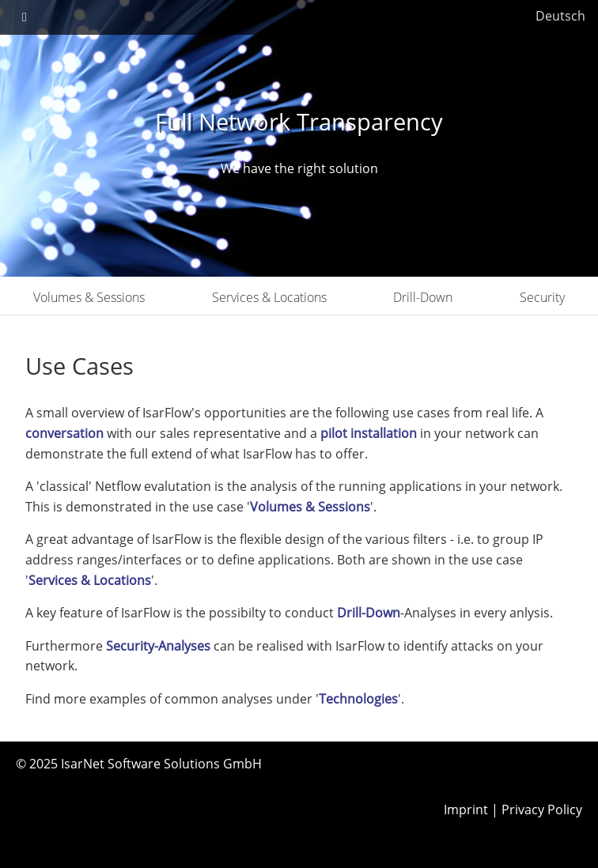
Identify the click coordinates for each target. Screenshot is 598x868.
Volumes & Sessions (89, 297)
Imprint (466, 810)
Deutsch (560, 16)
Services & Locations (269, 297)
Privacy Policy (542, 810)
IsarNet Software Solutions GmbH (161, 764)
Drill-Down (423, 297)
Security (542, 297)
